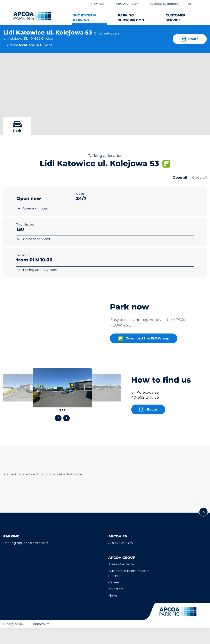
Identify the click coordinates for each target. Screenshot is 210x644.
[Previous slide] (58, 435)
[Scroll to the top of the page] (203, 528)
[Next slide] (66, 435)
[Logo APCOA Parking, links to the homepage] (32, 16)
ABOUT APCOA (121, 559)
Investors (116, 605)
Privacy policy (13, 640)
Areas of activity (121, 581)
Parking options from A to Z (26, 559)
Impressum (41, 640)
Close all (199, 178)
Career (114, 599)
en (193, 4)
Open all (180, 178)
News (113, 612)
